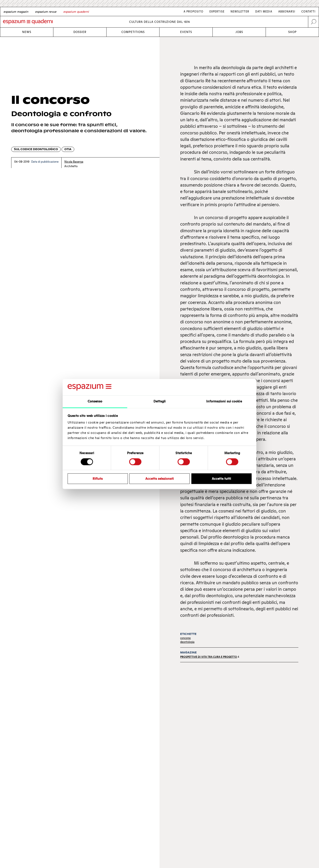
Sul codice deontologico (36, 149)
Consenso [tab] (95, 401)
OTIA (68, 149)
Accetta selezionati (159, 479)
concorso (185, 638)
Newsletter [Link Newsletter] (240, 12)
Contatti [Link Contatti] (308, 12)
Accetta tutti (221, 479)
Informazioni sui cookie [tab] (224, 401)
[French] (46, 12)
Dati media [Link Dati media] (264, 12)
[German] (16, 12)
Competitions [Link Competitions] (133, 32)
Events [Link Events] (186, 32)
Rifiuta (98, 479)
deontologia (187, 642)
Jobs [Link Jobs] (239, 32)
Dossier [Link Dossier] (80, 32)
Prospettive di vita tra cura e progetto (209, 657)
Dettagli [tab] (160, 401)
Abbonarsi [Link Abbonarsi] (287, 12)
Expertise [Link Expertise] (217, 12)
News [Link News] (27, 32)
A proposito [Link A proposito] (194, 12)
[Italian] (76, 12)
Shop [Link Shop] (292, 32)
